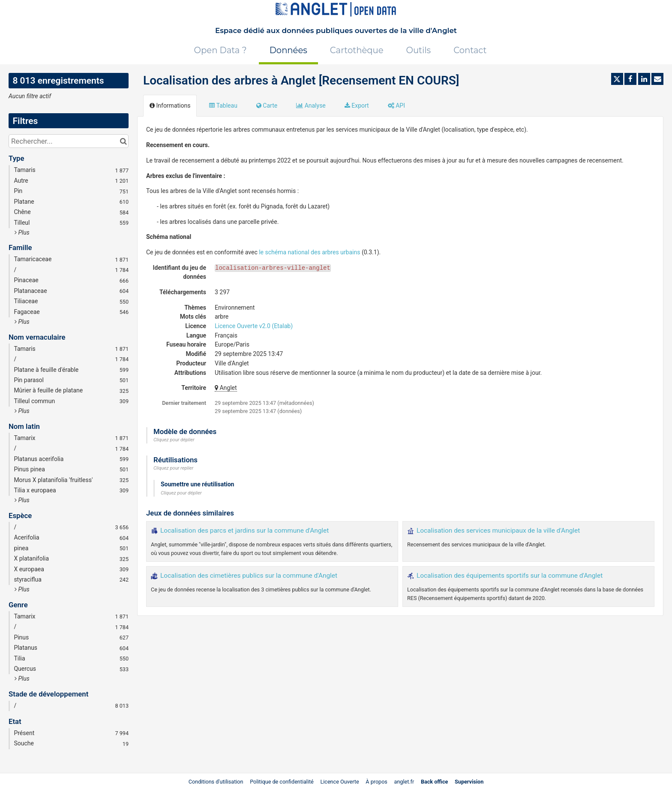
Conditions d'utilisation (217, 782)
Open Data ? (220, 50)
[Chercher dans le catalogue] (123, 141)
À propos (376, 782)
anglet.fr (404, 782)
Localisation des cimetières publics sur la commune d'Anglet (249, 576)
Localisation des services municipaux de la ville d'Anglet (498, 531)
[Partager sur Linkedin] (644, 79)
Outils (419, 50)
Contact (470, 50)
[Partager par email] (657, 79)
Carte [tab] (267, 106)
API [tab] (396, 106)
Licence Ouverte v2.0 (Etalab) (254, 326)
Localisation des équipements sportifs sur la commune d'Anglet (510, 576)
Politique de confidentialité (282, 782)
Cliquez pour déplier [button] (174, 440)
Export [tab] (357, 106)
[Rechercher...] (69, 141)
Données (288, 50)
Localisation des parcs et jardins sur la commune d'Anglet (244, 531)
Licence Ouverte (339, 782)
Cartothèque (357, 50)
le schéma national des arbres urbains (309, 252)
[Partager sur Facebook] (630, 79)
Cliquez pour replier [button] (173, 468)
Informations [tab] (170, 106)
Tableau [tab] (223, 106)
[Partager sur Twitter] (617, 79)
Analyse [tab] (311, 106)
